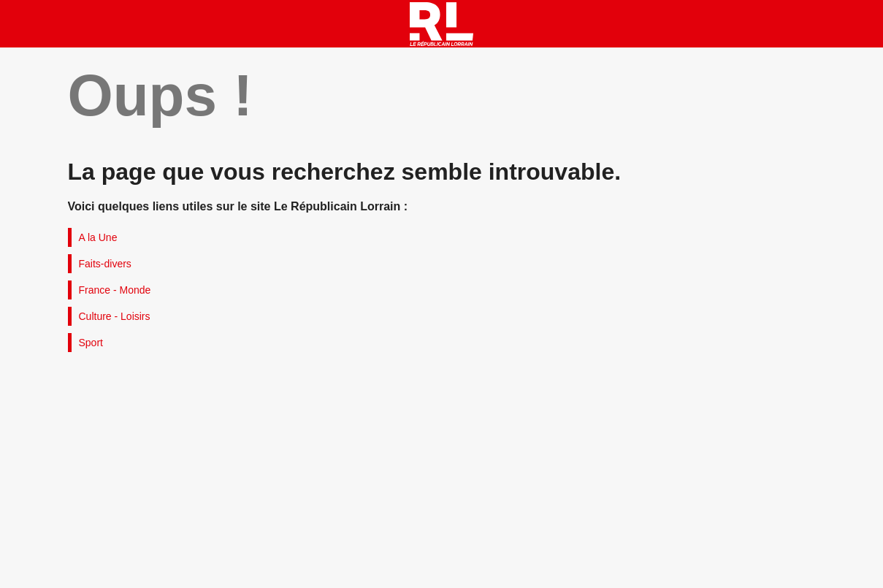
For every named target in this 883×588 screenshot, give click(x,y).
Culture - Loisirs (115, 316)
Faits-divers (105, 264)
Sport (91, 343)
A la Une (98, 237)
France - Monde (115, 290)
